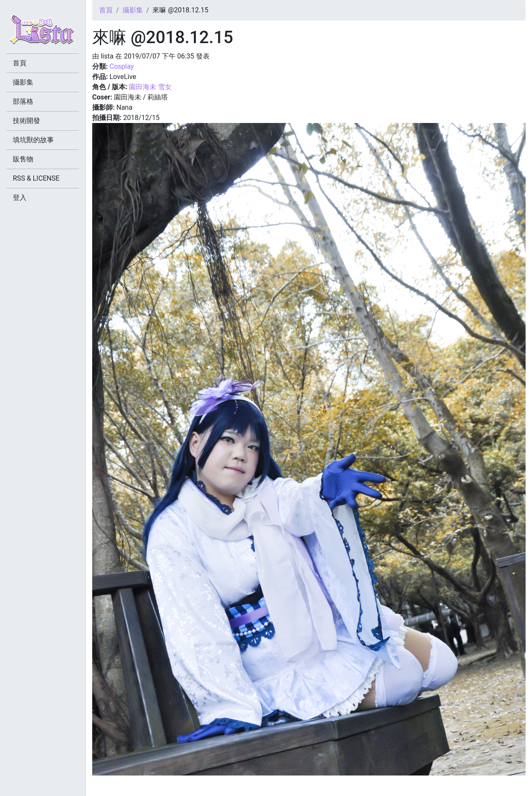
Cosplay (121, 66)
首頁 (106, 10)
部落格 (23, 101)
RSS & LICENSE (36, 178)
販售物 (23, 159)
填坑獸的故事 (33, 140)
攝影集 (133, 10)
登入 (20, 198)
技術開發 (26, 121)
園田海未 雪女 (150, 87)
